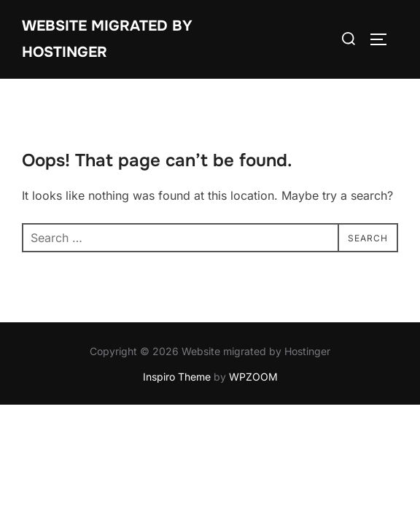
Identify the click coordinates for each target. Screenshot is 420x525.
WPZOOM (253, 377)
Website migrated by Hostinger (107, 39)
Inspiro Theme (177, 377)
